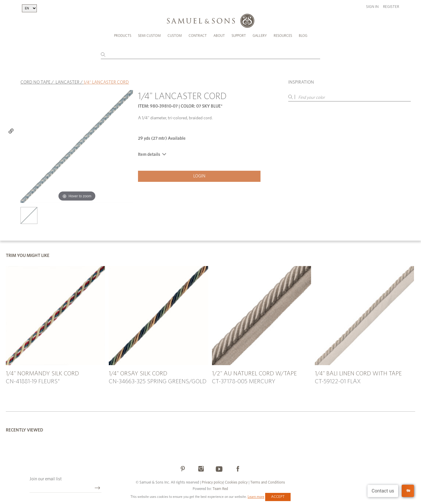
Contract (198, 36)
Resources (283, 36)
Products (123, 36)
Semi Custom (149, 36)
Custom (175, 36)
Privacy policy (212, 483)
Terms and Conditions (267, 483)
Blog (303, 36)
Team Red (220, 489)
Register (391, 7)
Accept (278, 497)
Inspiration (301, 82)
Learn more (256, 497)
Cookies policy (236, 483)
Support (239, 36)
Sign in (372, 7)
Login (199, 176)
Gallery (260, 36)
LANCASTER (68, 82)
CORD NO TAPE (36, 82)
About (219, 36)
